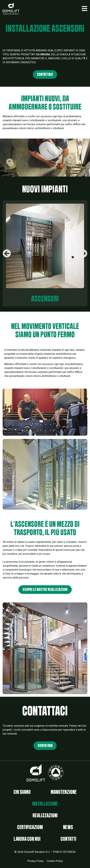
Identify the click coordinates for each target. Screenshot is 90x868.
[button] (84, 9)
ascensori (45, 299)
